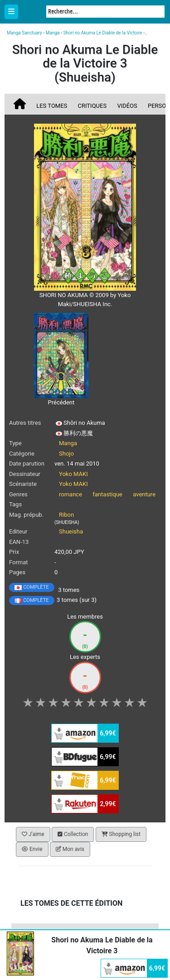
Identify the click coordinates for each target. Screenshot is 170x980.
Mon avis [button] (70, 849)
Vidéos (127, 106)
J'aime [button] (33, 834)
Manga (32, 12)
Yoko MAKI (73, 474)
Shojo (66, 454)
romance (70, 494)
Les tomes (52, 106)
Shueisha (71, 531)
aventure (144, 494)
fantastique (107, 494)
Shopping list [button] (121, 834)
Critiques (92, 106)
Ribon (66, 515)
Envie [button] (32, 849)
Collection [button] (73, 834)
